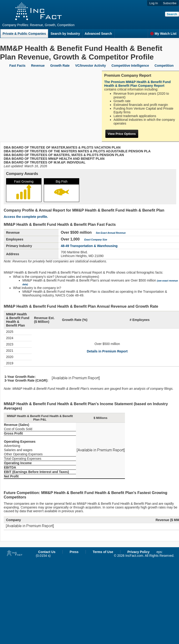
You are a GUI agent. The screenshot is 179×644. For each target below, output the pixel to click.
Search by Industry (65, 34)
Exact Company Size (96, 240)
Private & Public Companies (24, 34)
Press (74, 552)
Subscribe (170, 3)
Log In (154, 3)
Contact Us (47, 552)
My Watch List (163, 34)
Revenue (38, 66)
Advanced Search (98, 34)
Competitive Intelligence (130, 66)
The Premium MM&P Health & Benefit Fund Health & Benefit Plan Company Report (137, 84)
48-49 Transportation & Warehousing (89, 246)
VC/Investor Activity (91, 66)
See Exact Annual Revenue (111, 233)
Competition (164, 66)
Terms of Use (103, 552)
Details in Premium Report (107, 351)
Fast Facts (17, 66)
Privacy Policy (139, 552)
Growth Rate (60, 66)
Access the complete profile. (26, 217)
